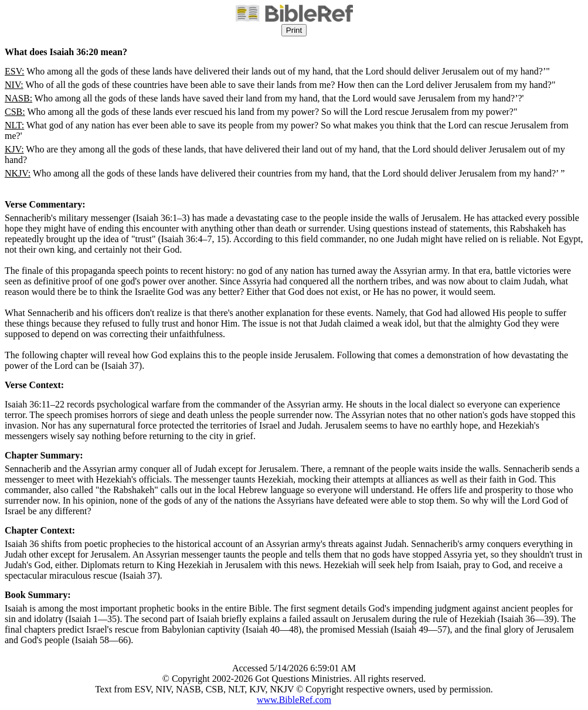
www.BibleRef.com (294, 700)
